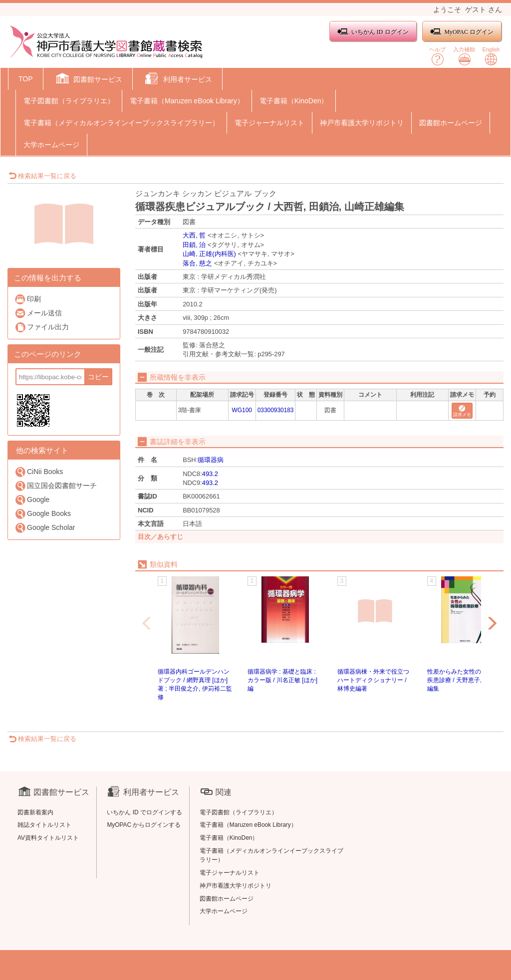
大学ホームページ (51, 145)
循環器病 (211, 460)
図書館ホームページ (451, 123)
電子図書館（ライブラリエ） (69, 101)
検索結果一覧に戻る (42, 176)
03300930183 (276, 410)
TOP (26, 79)
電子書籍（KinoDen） (294, 101)
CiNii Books (39, 472)
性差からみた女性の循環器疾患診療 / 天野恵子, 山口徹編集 (464, 680)
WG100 (242, 410)
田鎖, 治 (194, 245)
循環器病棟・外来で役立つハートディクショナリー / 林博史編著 (373, 680)
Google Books (43, 514)
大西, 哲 (194, 235)
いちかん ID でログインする (144, 812)
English (491, 56)
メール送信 (38, 313)
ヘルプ (437, 56)
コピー (98, 377)
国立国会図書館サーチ (56, 486)
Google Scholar (45, 528)
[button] (88, 80)
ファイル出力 (42, 327)
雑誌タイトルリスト (44, 825)
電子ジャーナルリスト (269, 123)
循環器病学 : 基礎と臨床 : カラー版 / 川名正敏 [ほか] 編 (282, 680)
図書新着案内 (35, 812)
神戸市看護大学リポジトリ (362, 123)
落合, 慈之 (197, 263)
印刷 (28, 299)
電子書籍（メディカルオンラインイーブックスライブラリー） (121, 123)
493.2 (210, 474)
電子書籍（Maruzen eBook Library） (187, 101)
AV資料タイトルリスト (48, 838)
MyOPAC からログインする (144, 825)
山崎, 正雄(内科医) (209, 254)
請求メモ (462, 411)
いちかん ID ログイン (373, 32)
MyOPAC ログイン (462, 32)
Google (32, 500)
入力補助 (464, 56)
